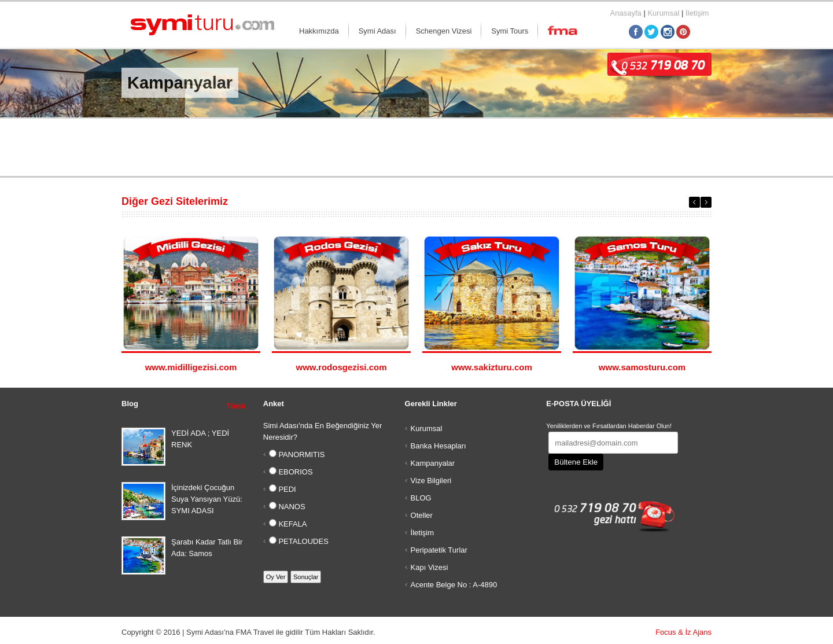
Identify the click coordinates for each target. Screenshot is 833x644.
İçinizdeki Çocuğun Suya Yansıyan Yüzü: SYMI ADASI (207, 499)
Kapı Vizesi (430, 567)
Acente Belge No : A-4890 (454, 585)
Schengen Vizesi (444, 31)
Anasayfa (626, 13)
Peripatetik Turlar (439, 550)
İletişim (697, 13)
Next (706, 202)
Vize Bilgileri (431, 481)
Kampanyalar (433, 463)
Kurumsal (663, 13)
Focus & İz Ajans (683, 632)
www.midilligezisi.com (191, 367)
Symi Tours (510, 31)
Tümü (236, 406)
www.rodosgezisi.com (342, 367)
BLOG (421, 498)
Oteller (422, 515)
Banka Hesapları (438, 446)
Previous (694, 202)
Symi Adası (377, 31)
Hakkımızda (319, 31)
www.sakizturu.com (491, 367)
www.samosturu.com (642, 367)
